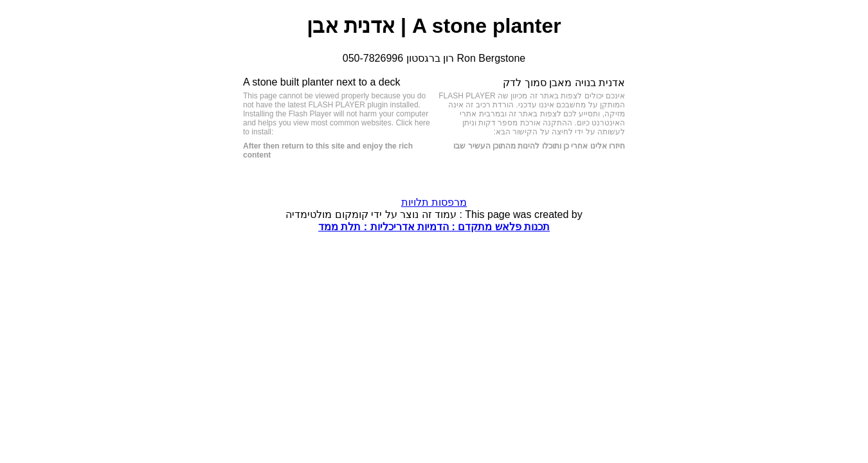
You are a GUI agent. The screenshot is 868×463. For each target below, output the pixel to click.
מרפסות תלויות (434, 202)
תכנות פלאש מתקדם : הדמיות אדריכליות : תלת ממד (434, 227)
